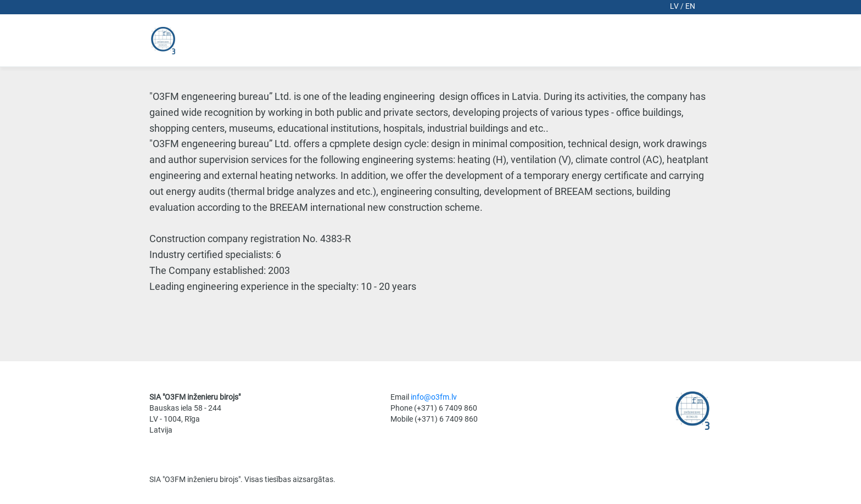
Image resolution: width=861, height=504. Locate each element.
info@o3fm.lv (434, 397)
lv (675, 6)
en (690, 6)
